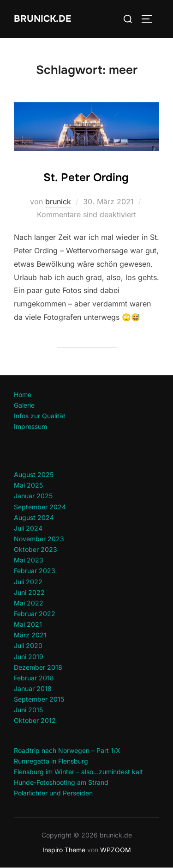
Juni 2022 (29, 592)
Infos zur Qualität (40, 416)
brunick (58, 202)
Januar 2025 (33, 496)
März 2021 (30, 635)
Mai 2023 (29, 560)
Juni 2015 (28, 710)
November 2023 (39, 539)
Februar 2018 (34, 678)
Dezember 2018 (38, 667)
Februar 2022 (35, 614)
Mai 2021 (28, 624)
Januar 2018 (33, 688)
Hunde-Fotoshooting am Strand (61, 782)
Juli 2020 (28, 645)
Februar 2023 (35, 571)
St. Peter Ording (86, 177)
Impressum (30, 426)
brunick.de (42, 19)
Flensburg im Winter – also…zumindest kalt (78, 772)
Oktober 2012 (35, 720)
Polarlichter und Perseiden (53, 793)
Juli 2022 (28, 582)
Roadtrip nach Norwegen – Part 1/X (67, 750)
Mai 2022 (29, 603)
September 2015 (39, 699)
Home (23, 394)
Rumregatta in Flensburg (51, 761)
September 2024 (40, 507)
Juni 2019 (29, 657)
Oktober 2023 (36, 549)
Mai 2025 (28, 485)
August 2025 (34, 474)
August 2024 (34, 517)
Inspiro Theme (64, 850)
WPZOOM (116, 850)
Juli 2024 (28, 528)
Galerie (24, 405)
